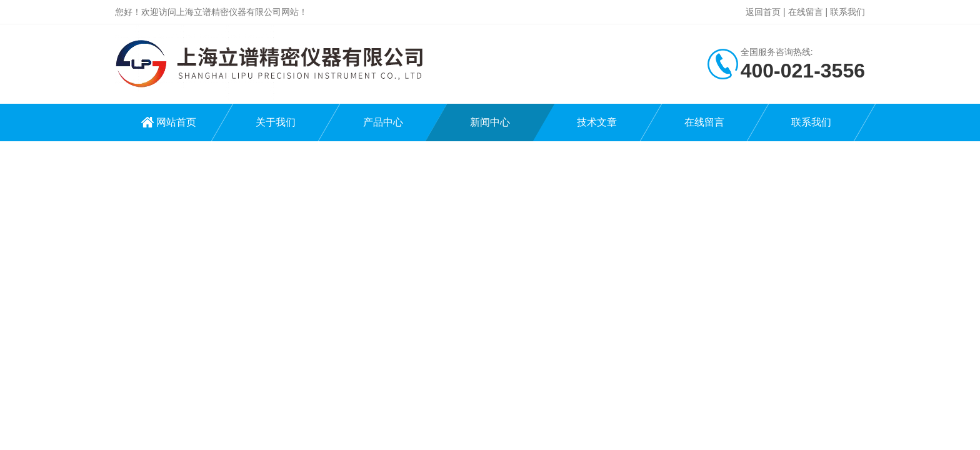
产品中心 (383, 122)
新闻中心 (490, 122)
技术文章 (597, 122)
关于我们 (276, 122)
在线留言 (806, 12)
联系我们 (847, 12)
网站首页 (176, 122)
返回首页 (763, 12)
